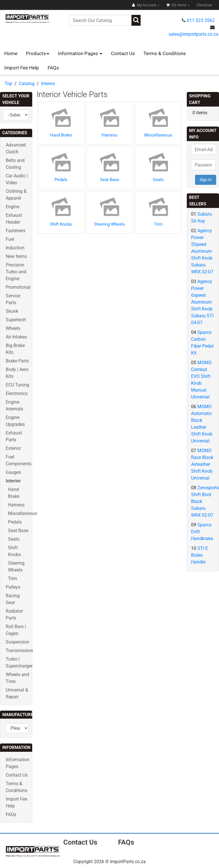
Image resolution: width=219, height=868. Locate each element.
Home (11, 53)
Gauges (13, 472)
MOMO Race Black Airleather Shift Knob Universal (202, 464)
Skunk (12, 311)
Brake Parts (17, 361)
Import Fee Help (22, 68)
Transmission (19, 651)
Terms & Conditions (165, 53)
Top (8, 84)
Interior (48, 84)
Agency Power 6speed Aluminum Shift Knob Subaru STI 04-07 (202, 302)
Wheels (13, 328)
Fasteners (16, 231)
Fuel (10, 239)
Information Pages (79, 53)
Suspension (18, 642)
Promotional (18, 287)
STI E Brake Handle (199, 555)
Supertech (16, 320)
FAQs (53, 68)
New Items (16, 256)
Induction (15, 248)
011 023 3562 (201, 20)
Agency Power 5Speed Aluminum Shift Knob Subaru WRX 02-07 (202, 251)
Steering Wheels (109, 224)
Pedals (15, 522)
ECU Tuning (17, 385)
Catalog (27, 84)
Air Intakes (16, 337)
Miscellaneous (23, 513)
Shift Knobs (61, 224)
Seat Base (18, 531)
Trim (13, 579)
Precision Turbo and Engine (16, 272)
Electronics (17, 393)
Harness (16, 505)
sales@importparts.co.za (193, 34)
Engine (13, 207)
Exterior (13, 448)
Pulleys (13, 587)
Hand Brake (61, 135)
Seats (14, 539)
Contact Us (123, 53)
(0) (177, 5)
